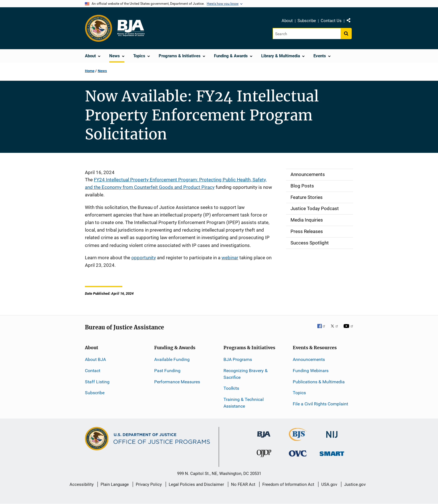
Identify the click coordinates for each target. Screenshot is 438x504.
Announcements (309, 359)
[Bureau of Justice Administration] (264, 432)
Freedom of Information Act (288, 484)
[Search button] (346, 34)
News (102, 71)
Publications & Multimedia (319, 382)
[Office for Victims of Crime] (298, 453)
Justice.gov (355, 484)
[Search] (307, 34)
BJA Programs (238, 359)
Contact (93, 371)
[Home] (131, 28)
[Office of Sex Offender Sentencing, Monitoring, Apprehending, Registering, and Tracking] (332, 452)
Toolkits (231, 388)
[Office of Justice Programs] (99, 28)
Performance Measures (177, 382)
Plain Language (115, 484)
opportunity (144, 258)
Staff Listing (97, 382)
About (287, 21)
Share (351, 22)
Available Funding (172, 359)
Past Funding (167, 371)
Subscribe (307, 21)
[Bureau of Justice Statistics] (298, 438)
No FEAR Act (243, 484)
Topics (299, 393)
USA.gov (329, 484)
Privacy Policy (149, 484)
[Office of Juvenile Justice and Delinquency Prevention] (264, 455)
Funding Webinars (311, 371)
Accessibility (82, 484)
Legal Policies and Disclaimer (196, 484)
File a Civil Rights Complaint (320, 404)
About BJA (95, 359)
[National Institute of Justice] (332, 432)
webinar (230, 258)
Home (90, 71)
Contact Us (331, 21)
